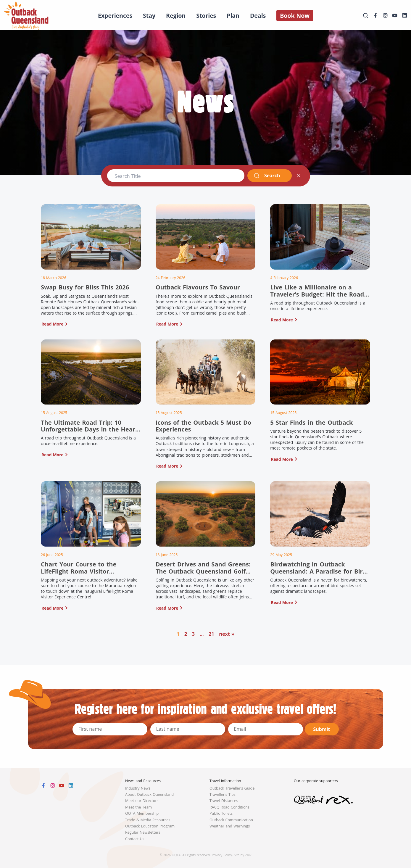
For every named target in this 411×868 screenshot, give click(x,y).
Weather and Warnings (230, 826)
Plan (233, 16)
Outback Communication (231, 820)
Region (176, 16)
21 (211, 634)
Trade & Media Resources (148, 820)
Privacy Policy (222, 855)
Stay (149, 16)
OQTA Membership (142, 813)
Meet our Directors (142, 801)
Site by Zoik (243, 855)
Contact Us (135, 839)
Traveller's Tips (223, 794)
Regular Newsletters (143, 832)
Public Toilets (221, 813)
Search (267, 175)
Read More (52, 324)
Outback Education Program (150, 826)
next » (227, 634)
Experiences (115, 16)
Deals (258, 16)
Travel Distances (224, 801)
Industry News (138, 788)
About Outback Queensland (149, 794)
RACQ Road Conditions (229, 807)
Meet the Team (138, 807)
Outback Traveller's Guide (232, 788)
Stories (206, 16)
